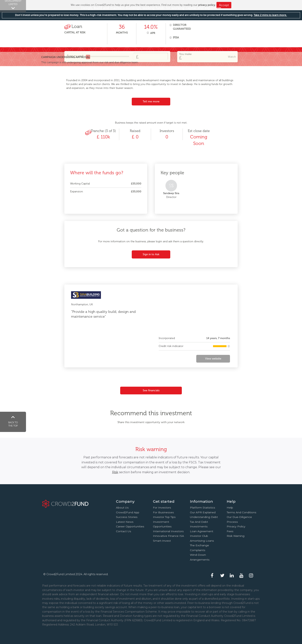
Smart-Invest (162, 541)
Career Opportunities (130, 526)
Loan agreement (202, 531)
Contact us (124, 531)
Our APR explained (203, 512)
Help (230, 508)
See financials (151, 390)
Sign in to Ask (151, 254)
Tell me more (151, 101)
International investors (168, 531)
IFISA (176, 37)
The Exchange (199, 545)
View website (213, 359)
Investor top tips (164, 517)
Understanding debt (204, 517)
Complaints (198, 550)
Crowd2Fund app (128, 512)
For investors (162, 508)
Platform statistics (203, 508)
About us (122, 508)
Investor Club (199, 536)
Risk (115, 472)
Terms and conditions (242, 512)
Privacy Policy (236, 526)
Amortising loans (202, 541)
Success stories (127, 517)
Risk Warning (236, 536)
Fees (230, 531)
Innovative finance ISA (168, 536)
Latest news (125, 522)
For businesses (163, 512)
